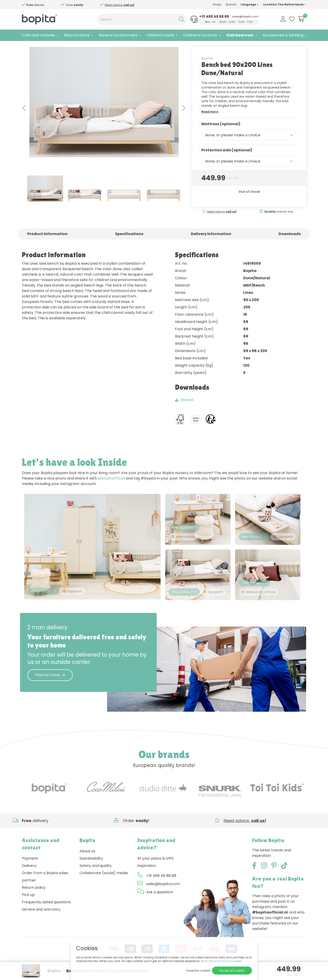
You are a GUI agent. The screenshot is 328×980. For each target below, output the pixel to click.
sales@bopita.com (245, 17)
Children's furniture (200, 35)
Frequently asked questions (46, 914)
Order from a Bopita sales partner (45, 889)
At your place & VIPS (155, 871)
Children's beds (160, 35)
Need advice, (120, 5)
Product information (47, 243)
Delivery (29, 878)
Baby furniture (77, 35)
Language (250, 4)
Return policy (34, 900)
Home (26, 47)
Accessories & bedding (283, 35)
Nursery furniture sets (118, 35)
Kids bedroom (240, 35)
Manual (184, 409)
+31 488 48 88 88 (214, 17)
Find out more (50, 687)
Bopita (207, 68)
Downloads (290, 243)
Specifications (129, 243)
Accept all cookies (232, 971)
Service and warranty (41, 922)
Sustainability (91, 871)
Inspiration (147, 878)
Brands (231, 4)
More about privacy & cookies (221, 961)
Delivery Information (211, 243)
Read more (210, 121)
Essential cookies (198, 971)
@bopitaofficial (111, 488)
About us (87, 863)
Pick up (28, 907)
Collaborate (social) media (104, 885)
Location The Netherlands (285, 4)
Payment (30, 871)
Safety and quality (96, 878)
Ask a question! (160, 904)
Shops (217, 4)
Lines (65, 47)
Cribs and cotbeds (38, 35)
